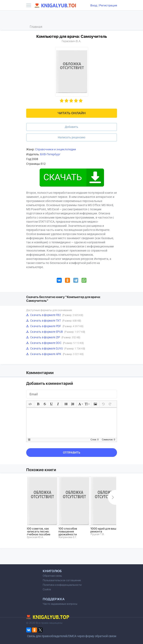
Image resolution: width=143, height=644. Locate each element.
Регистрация (108, 5)
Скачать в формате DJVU (56, 348)
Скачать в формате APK (55, 354)
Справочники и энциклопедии (56, 149)
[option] (42, 507)
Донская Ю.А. (35, 537)
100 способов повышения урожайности (68, 531)
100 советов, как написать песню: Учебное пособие (38, 531)
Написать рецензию (71, 137)
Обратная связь (52, 576)
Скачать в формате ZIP (53, 337)
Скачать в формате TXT (54, 321)
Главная (36, 27)
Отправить (72, 453)
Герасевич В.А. (71, 41)
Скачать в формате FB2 (55, 315)
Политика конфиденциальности (62, 585)
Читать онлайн (72, 113)
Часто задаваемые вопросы (60, 604)
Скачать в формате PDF (55, 326)
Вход (94, 5)
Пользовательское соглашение (62, 580)
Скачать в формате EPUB (56, 332)
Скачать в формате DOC (55, 343)
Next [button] (112, 497)
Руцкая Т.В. (97, 534)
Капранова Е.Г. (68, 537)
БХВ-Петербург (50, 154)
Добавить (71, 127)
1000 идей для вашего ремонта (106, 530)
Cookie (47, 589)
